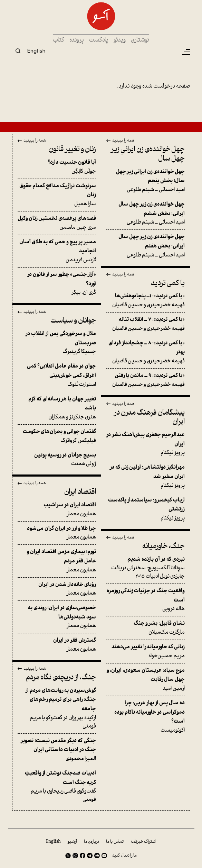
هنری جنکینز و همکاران (57, 408)
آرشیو (72, 842)
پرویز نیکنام (146, 444)
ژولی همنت (57, 460)
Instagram (75, 856)
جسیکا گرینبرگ (57, 343)
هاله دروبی (146, 600)
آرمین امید (146, 679)
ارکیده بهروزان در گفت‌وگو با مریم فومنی (57, 708)
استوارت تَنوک (57, 375)
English (36, 51)
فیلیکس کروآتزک (57, 436)
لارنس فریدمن (57, 251)
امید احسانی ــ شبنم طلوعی (146, 181)
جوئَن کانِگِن (57, 167)
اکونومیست (146, 717)
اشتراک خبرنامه (143, 842)
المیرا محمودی (57, 750)
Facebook (83, 856)
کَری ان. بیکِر (57, 283)
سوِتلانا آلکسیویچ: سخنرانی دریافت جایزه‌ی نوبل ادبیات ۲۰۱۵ (146, 568)
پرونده (77, 40)
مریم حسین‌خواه (146, 651)
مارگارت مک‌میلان (146, 628)
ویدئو (120, 40)
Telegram (90, 856)
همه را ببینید (123, 141)
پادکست (99, 40)
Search (18, 51)
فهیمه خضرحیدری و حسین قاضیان (146, 300)
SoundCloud (97, 856)
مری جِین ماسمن (57, 223)
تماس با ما (115, 842)
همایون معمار (57, 509)
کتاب (59, 40)
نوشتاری (140, 40)
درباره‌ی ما (92, 842)
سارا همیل (57, 195)
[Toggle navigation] (186, 52)
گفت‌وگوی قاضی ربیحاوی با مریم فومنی (57, 786)
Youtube (104, 856)
